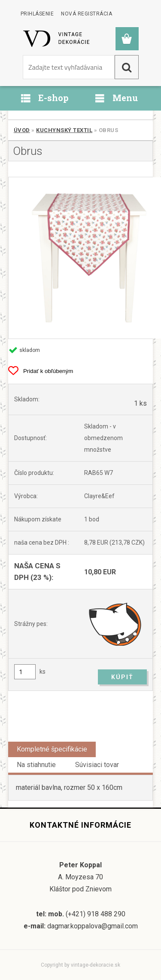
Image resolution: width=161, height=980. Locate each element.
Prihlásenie (37, 14)
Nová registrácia (87, 14)
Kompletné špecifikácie (52, 749)
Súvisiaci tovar (97, 765)
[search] (127, 67)
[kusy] (25, 672)
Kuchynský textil (64, 130)
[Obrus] (81, 258)
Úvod (22, 130)
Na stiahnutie (36, 765)
